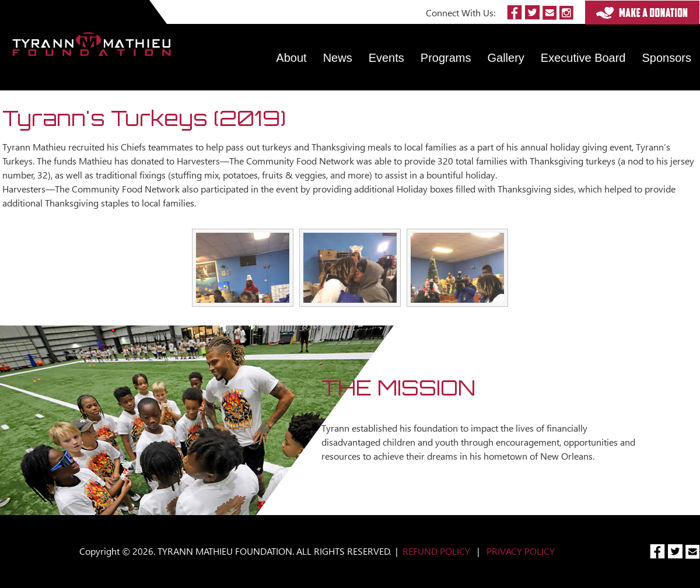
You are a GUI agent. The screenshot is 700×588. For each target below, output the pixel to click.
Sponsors (667, 58)
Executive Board (583, 58)
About (291, 58)
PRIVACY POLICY (521, 551)
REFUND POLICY (436, 551)
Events (386, 58)
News (338, 58)
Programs (446, 58)
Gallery (506, 58)
